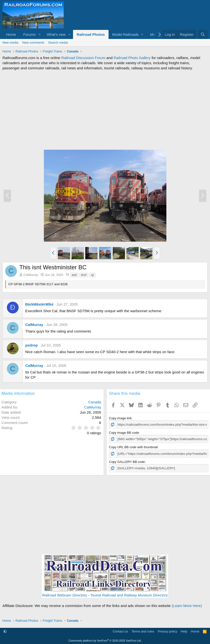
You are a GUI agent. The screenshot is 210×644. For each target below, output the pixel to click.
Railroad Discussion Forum (83, 58)
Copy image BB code (124, 432)
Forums (30, 34)
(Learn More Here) (187, 605)
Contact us (120, 631)
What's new (56, 34)
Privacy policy (167, 631)
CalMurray (31, 275)
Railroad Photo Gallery (132, 58)
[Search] (203, 34)
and (74, 275)
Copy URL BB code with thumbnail (133, 447)
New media (10, 43)
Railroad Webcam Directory (65, 594)
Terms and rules (143, 631)
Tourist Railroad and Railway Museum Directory (129, 594)
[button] (40, 34)
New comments (33, 43)
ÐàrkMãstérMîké (39, 304)
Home (11, 34)
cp (93, 275)
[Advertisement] (105, 110)
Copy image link (120, 418)
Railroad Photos (91, 34)
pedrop (31, 345)
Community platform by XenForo (105, 640)
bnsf (84, 275)
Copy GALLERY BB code (127, 461)
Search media (58, 43)
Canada (95, 402)
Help (184, 631)
